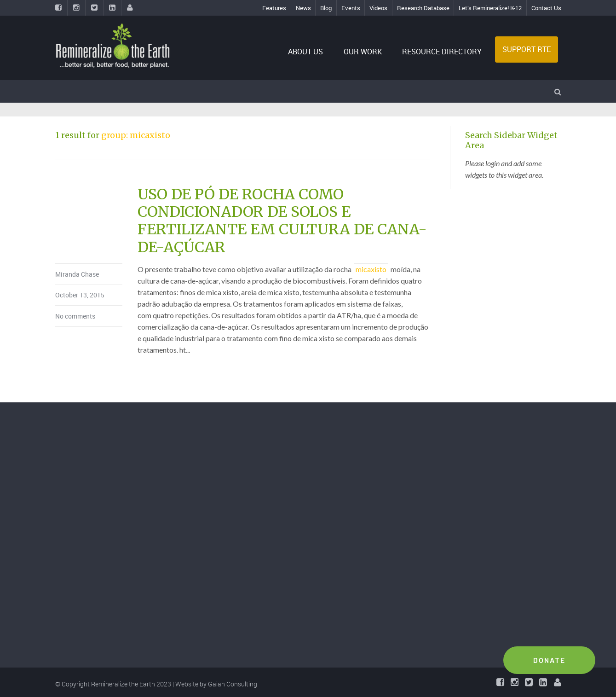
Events (351, 8)
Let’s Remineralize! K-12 (490, 8)
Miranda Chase (77, 274)
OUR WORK (363, 52)
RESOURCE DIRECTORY (442, 52)
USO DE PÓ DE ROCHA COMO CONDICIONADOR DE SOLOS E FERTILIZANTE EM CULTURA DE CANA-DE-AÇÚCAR (282, 221)
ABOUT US (305, 52)
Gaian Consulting (233, 684)
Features (274, 8)
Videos (378, 8)
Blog (326, 8)
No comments (75, 316)
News (303, 8)
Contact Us (546, 8)
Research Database (423, 8)
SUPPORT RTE (527, 49)
